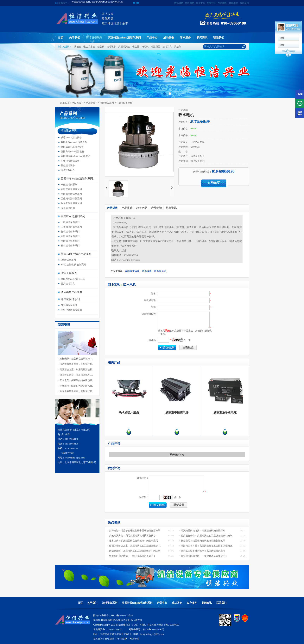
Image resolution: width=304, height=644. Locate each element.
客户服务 (185, 38)
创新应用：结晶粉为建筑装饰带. (76, 386)
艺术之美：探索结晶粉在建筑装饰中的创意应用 (134, 541)
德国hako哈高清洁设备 (72, 147)
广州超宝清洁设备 (70, 161)
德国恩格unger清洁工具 (73, 279)
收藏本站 (233, 3)
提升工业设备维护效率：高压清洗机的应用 (203, 551)
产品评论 (156, 208)
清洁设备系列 (94, 38)
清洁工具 (167, 47)
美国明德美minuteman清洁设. (76, 156)
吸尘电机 (147, 271)
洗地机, (97, 620)
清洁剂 (178, 47)
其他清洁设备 (68, 166)
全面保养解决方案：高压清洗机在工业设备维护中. (135, 546)
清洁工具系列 (69, 273)
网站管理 (134, 639)
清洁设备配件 (125, 103)
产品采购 (127, 208)
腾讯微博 (179, 3)
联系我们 (219, 38)
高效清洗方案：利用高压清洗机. (76, 369)
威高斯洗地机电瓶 (225, 413)
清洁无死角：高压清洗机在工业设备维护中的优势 (135, 551)
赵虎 (282, 38)
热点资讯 (171, 208)
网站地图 (222, 3)
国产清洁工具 (68, 284)
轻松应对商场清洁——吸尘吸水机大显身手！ (132, 556)
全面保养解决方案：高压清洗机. (76, 391)
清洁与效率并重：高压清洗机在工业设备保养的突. (207, 546)
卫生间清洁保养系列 (71, 199)
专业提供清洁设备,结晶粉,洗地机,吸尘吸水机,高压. (97, 3)
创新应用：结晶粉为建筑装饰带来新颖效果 (203, 541)
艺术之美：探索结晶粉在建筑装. (76, 380)
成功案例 (169, 38)
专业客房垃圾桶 (69, 305)
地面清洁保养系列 (70, 241)
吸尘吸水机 (89, 47)
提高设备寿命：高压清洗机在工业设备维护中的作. (207, 536)
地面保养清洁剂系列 (71, 194)
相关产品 (142, 208)
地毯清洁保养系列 (70, 236)
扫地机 (145, 47)
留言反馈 (244, 3)
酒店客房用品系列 (72, 292)
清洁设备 (111, 47)
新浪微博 (190, 3)
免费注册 (212, 3)
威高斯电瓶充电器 (177, 413)
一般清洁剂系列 (69, 185)
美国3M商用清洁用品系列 (76, 254)
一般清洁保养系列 (70, 222)
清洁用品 (155, 47)
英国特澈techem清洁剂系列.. (77, 179)
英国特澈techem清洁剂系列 (124, 38)
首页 (61, 38)
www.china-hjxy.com (130, 260)
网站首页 (77, 103)
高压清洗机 (124, 47)
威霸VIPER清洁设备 (71, 138)
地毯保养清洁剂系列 (71, 189)
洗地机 (78, 47)
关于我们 (75, 38)
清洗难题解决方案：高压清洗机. (76, 364)
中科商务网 (122, 639)
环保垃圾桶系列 (70, 299)
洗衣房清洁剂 (68, 208)
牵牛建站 (110, 639)
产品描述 (112, 208)
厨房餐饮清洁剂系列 (71, 203)
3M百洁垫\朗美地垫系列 (73, 265)
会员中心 (200, 3)
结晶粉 (101, 47)
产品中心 (152, 38)
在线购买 (214, 183)
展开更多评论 (177, 455)
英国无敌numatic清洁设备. (74, 142)
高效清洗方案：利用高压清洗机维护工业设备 (132, 536)
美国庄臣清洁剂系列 (73, 216)
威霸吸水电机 (133, 271)
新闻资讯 (202, 38)
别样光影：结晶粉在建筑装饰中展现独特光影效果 (135, 531)
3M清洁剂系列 (68, 260)
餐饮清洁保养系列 (70, 232)
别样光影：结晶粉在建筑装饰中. (76, 359)
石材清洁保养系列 (70, 246)
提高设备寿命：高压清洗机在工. (76, 375)
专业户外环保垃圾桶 (71, 310)
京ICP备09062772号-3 (122, 615)
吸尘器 (136, 47)
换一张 (187, 340)
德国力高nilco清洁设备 (73, 152)
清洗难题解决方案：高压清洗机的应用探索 (203, 531)
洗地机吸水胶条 (129, 413)
